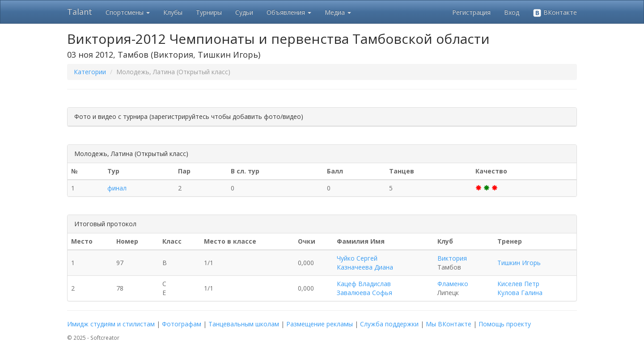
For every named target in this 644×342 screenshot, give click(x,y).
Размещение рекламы (320, 324)
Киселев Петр (518, 284)
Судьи (244, 12)
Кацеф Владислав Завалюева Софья (364, 288)
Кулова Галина (520, 293)
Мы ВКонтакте (449, 324)
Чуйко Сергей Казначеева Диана (365, 263)
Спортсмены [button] (128, 12)
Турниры (209, 12)
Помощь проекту (505, 324)
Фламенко (453, 284)
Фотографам (182, 324)
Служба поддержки (389, 324)
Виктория (452, 258)
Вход (512, 12)
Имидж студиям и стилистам (111, 324)
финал (117, 188)
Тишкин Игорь (519, 263)
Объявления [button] (289, 12)
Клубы (173, 12)
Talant (80, 12)
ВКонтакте (555, 13)
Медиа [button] (338, 12)
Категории (90, 72)
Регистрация (471, 12)
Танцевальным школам (244, 324)
